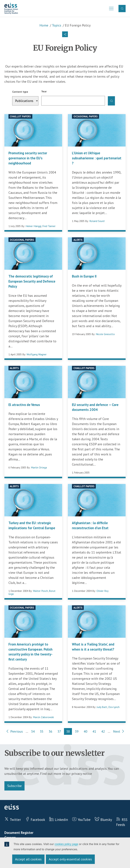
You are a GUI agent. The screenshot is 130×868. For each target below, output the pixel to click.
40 (87, 732)
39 (78, 732)
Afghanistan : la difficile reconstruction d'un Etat (90, 525)
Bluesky (106, 820)
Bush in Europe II (84, 276)
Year (44, 91)
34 (34, 732)
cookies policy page (66, 844)
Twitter (15, 820)
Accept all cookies (28, 859)
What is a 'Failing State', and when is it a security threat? (93, 647)
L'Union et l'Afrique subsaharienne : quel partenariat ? (97, 158)
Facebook (38, 820)
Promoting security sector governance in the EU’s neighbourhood (28, 158)
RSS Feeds (122, 822)
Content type (20, 92)
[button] (65, 34)
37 (60, 732)
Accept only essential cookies (70, 859)
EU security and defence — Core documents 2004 (95, 407)
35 (43, 732)
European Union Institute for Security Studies (11, 9)
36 (52, 732)
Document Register (19, 833)
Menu (110, 9)
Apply (111, 101)
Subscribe (14, 786)
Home (44, 25)
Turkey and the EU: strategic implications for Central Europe (32, 525)
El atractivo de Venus (24, 405)
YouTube (84, 820)
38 (69, 732)
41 (95, 732)
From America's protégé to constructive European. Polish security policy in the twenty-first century (30, 652)
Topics (57, 25)
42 (104, 732)
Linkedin (61, 820)
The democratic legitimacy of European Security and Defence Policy (32, 281)
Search (122, 9)
